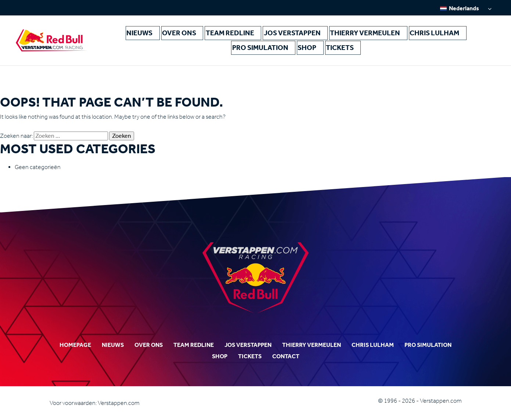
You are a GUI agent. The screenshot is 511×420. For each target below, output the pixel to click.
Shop (439, 37)
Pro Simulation (402, 37)
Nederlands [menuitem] (464, 8)
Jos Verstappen (245, 37)
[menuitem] (466, 8)
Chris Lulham (354, 37)
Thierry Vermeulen (301, 37)
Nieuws (126, 37)
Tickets (465, 37)
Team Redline (197, 37)
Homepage (75, 345)
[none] (466, 8)
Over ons (158, 37)
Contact (286, 356)
